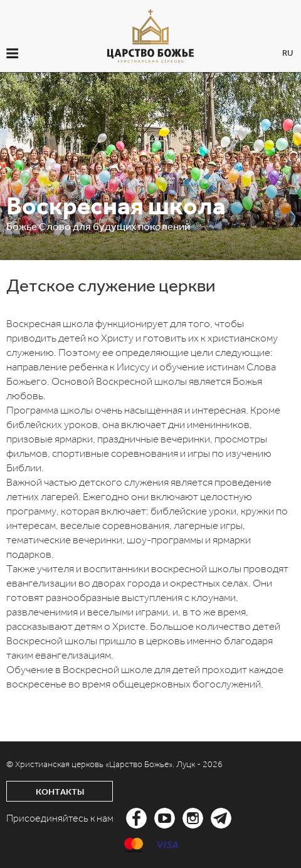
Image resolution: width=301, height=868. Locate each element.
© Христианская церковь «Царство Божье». (91, 764)
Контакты (60, 792)
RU (288, 53)
